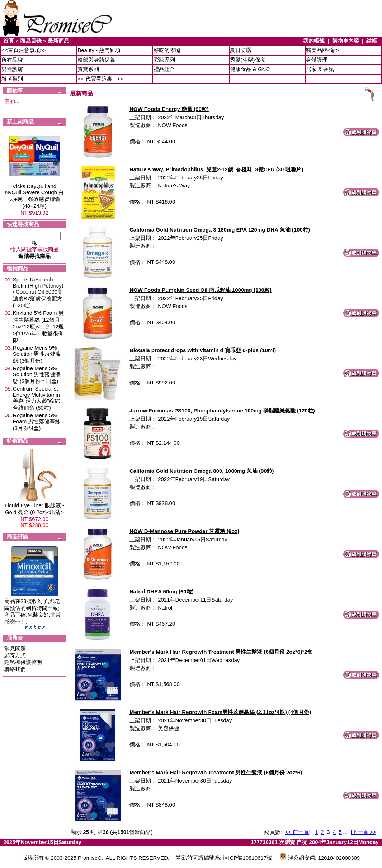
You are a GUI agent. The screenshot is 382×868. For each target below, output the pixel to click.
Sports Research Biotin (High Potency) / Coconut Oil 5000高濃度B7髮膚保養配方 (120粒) (38, 292)
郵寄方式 (15, 655)
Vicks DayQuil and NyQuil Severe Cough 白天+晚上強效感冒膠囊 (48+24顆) (34, 196)
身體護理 (317, 60)
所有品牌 (12, 60)
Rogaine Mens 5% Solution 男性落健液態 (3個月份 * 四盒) (37, 375)
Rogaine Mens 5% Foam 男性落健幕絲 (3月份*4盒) (37, 422)
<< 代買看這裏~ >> (100, 79)
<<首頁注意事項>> (24, 50)
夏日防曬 (241, 50)
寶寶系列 (88, 69)
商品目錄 (31, 41)
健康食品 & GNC (250, 69)
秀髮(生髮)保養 (248, 60)
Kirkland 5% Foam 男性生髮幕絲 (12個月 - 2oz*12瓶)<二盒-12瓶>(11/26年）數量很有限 (38, 326)
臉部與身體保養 (96, 60)
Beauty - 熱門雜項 (99, 50)
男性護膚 (12, 69)
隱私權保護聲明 (23, 662)
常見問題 (15, 648)
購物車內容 (346, 41)
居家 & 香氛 (320, 69)
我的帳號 (314, 41)
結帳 (372, 41)
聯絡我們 (15, 669)
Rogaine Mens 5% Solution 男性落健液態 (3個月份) (37, 354)
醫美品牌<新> (323, 50)
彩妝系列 (164, 60)
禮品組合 (164, 69)
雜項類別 (12, 79)
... (346, 832)
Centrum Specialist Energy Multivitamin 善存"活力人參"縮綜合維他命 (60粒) (36, 398)
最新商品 (58, 41)
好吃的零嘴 (167, 50)
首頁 (9, 41)
